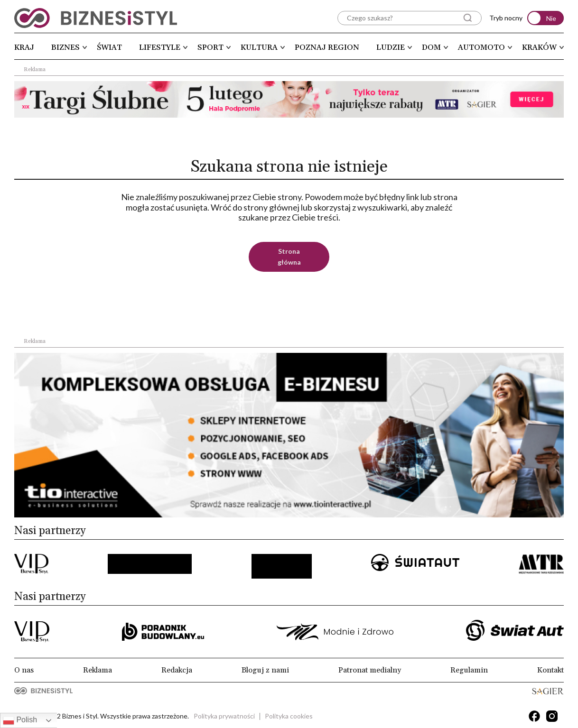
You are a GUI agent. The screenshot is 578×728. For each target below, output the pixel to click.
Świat (109, 47)
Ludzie (391, 47)
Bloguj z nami (265, 670)
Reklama (98, 670)
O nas (24, 670)
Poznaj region (327, 47)
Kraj (24, 47)
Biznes (65, 47)
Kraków (539, 47)
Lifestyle (160, 47)
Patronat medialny (370, 670)
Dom (431, 47)
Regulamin (469, 670)
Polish (20, 720)
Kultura (259, 47)
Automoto (481, 47)
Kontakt (550, 670)
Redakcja (177, 670)
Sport (210, 47)
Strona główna (289, 257)
